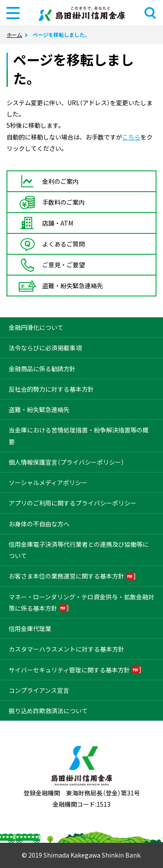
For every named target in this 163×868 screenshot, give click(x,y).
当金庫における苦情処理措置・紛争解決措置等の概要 (79, 436)
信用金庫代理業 (30, 629)
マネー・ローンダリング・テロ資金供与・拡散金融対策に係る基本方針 (81, 602)
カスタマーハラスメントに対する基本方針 (67, 649)
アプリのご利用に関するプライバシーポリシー (73, 503)
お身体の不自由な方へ (39, 524)
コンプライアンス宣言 (39, 690)
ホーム (14, 35)
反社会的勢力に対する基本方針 (51, 389)
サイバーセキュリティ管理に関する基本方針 (69, 670)
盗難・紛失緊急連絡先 (39, 409)
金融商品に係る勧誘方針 (42, 369)
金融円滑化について (36, 327)
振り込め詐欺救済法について (48, 711)
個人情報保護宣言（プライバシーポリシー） (67, 462)
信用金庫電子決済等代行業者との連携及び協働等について (79, 550)
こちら (131, 137)
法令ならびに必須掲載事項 (45, 348)
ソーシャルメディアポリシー (48, 482)
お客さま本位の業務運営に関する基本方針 (67, 576)
